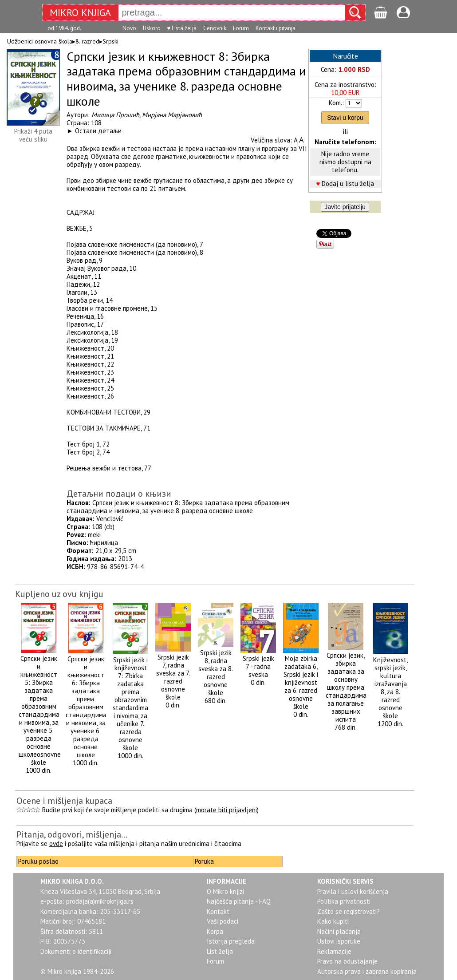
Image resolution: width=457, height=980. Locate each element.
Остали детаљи (98, 131)
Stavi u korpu (345, 118)
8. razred (87, 41)
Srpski (110, 41)
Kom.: (336, 103)
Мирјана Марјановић (172, 115)
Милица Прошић (115, 115)
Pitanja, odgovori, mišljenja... (72, 834)
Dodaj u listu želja (348, 184)
